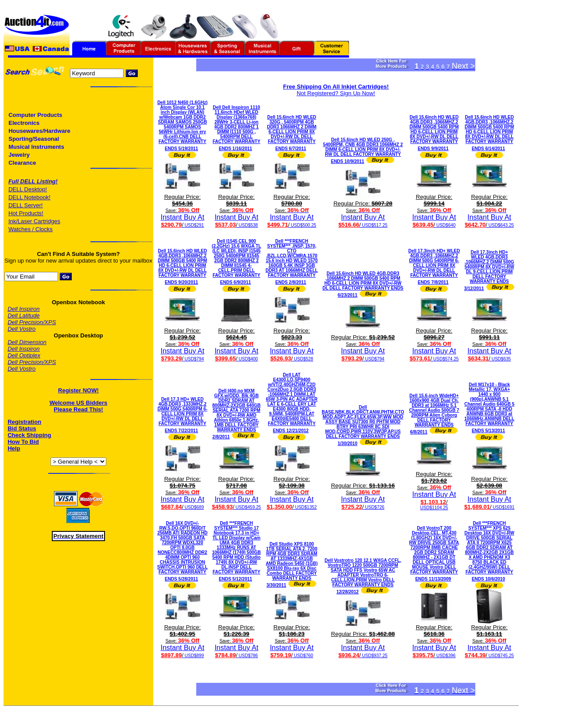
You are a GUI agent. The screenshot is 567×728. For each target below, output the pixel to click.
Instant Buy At (182, 211)
